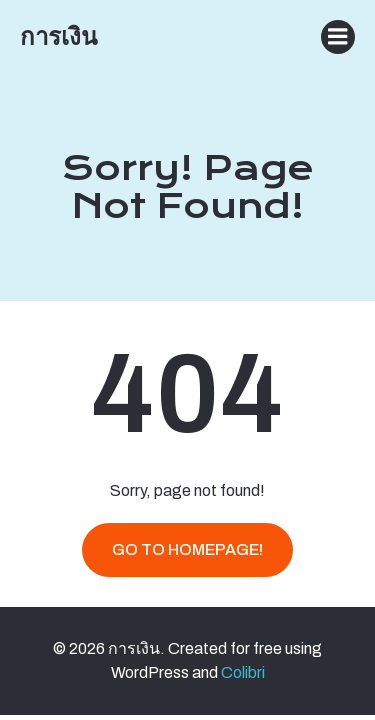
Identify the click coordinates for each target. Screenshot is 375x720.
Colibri (243, 672)
